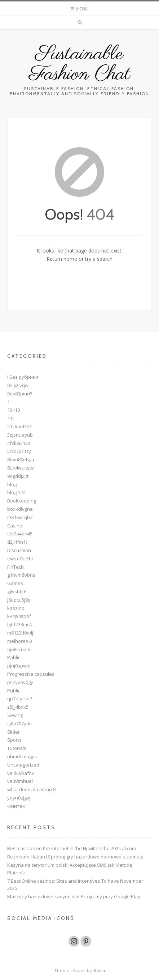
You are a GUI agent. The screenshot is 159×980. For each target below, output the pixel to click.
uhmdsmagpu (22, 756)
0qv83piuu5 (20, 394)
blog (12, 484)
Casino (15, 526)
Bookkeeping (22, 501)
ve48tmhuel (20, 781)
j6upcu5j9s (19, 600)
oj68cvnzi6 (19, 649)
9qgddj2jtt (18, 476)
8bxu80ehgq (21, 459)
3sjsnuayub (20, 435)
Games (15, 583)
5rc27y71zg (19, 451)
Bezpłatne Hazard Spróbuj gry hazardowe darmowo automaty (75, 857)
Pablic (14, 657)
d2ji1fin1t (17, 542)
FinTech (16, 567)
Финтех (16, 806)
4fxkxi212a (19, 443)
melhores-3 (20, 641)
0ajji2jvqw (18, 385)
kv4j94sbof (19, 616)
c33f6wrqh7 (20, 517)
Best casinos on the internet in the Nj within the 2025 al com (72, 848)
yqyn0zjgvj (19, 798)
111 (11, 418)
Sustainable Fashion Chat (80, 64)
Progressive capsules (31, 674)
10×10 (14, 410)
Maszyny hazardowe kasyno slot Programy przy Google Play (74, 896)
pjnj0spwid (19, 666)
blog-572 (16, 492)
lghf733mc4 (19, 624)
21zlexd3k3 (19, 427)
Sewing (15, 715)
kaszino (16, 608)
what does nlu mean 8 (31, 789)
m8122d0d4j (20, 633)
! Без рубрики (23, 377)
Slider (14, 732)
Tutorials (17, 748)
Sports (14, 740)
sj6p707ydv (19, 724)
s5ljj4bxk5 (18, 707)
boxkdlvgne (20, 509)
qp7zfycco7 (20, 699)
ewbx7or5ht (20, 559)
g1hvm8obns (21, 575)
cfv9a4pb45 (20, 534)
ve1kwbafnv (21, 773)
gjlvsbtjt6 (17, 591)
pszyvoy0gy (20, 682)
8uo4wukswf (21, 468)
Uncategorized (23, 765)
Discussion (19, 550)
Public (14, 691)
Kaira (100, 970)
